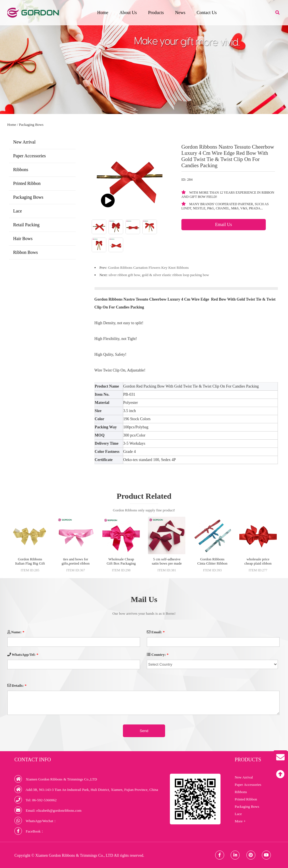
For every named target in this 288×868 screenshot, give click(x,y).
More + (240, 821)
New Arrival (24, 142)
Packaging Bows (31, 125)
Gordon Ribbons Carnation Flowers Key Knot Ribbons (148, 268)
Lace (18, 211)
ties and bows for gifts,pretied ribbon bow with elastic (76, 563)
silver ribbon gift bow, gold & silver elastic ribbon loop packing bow (159, 275)
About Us (128, 13)
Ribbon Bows (26, 252)
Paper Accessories (30, 156)
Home (103, 13)
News (180, 13)
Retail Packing (26, 225)
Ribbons (21, 170)
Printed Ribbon (27, 183)
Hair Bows (23, 239)
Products (156, 13)
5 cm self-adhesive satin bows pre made (167, 561)
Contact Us (207, 13)
